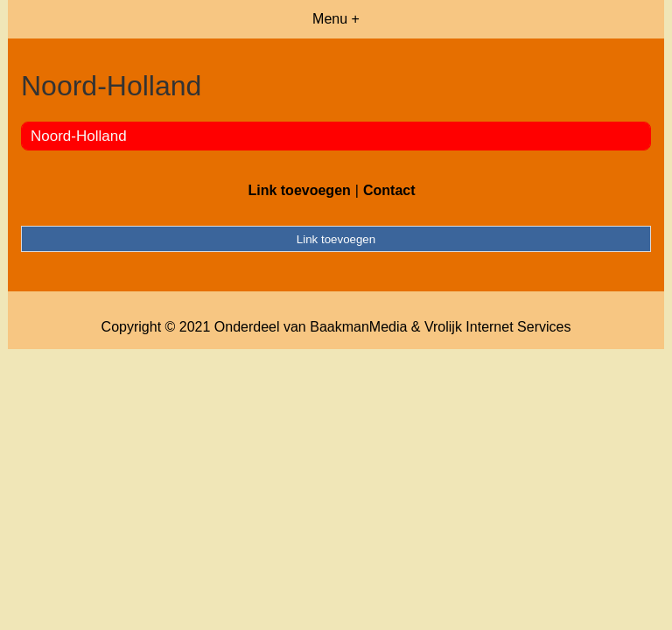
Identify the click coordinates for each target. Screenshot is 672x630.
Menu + (336, 19)
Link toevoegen (299, 190)
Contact (389, 190)
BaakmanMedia (358, 327)
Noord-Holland (79, 136)
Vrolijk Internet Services (497, 327)
